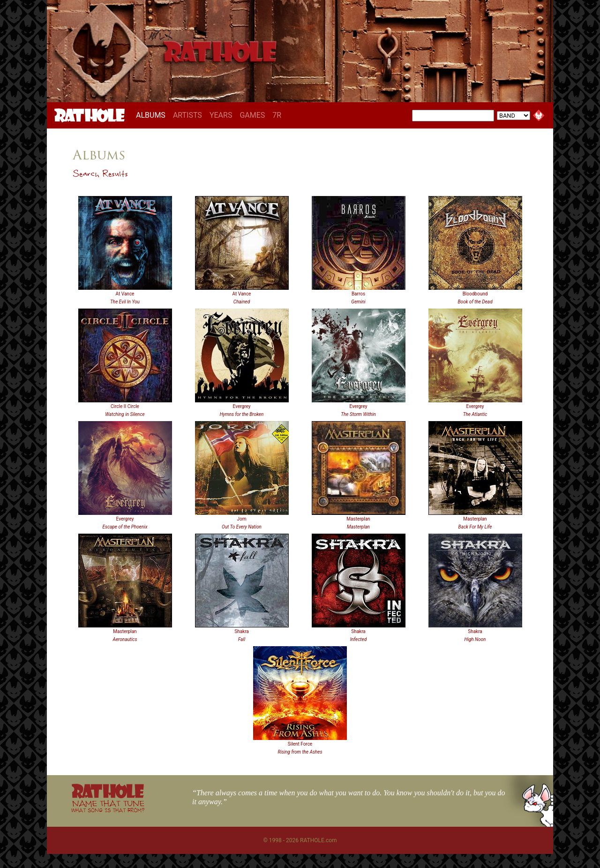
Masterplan (358, 519)
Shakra (242, 631)
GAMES (252, 115)
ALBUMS (153, 115)
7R (277, 115)
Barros (358, 294)
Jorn (241, 519)
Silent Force (300, 744)
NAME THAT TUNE (108, 806)
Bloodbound (475, 294)
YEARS (221, 115)
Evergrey (242, 406)
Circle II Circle (125, 406)
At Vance (125, 294)
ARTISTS (187, 115)
